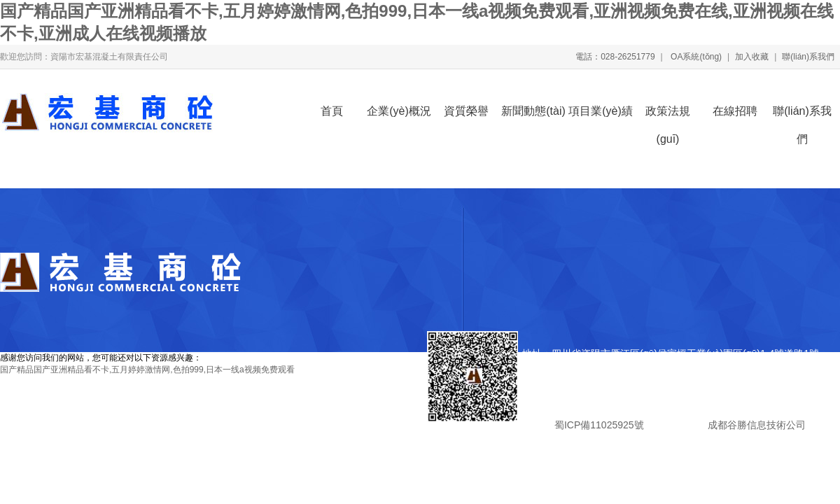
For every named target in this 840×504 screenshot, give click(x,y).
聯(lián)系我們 (808, 57)
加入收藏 (752, 57)
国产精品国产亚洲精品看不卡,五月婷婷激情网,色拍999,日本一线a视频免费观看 (147, 370)
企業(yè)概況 (399, 111)
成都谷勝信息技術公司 (755, 425)
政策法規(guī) (668, 115)
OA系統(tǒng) (695, 57)
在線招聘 (735, 111)
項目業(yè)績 (601, 111)
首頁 (332, 111)
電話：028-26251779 (615, 57)
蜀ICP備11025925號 (599, 425)
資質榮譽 (466, 111)
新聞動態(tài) (533, 111)
